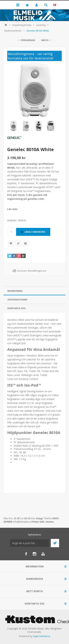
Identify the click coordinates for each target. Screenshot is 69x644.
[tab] (34, 291)
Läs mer (12, 209)
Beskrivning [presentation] (15, 291)
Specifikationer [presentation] (17, 300)
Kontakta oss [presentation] (17, 308)
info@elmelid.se (22, 522)
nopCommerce (42, 636)
